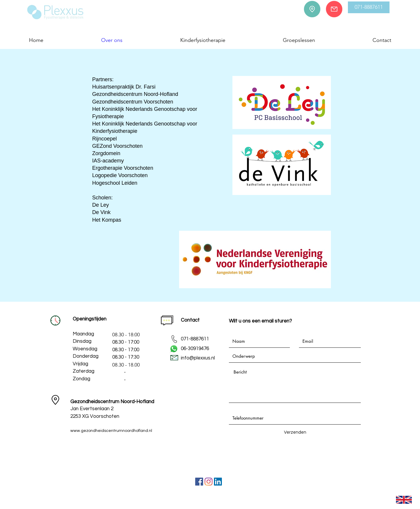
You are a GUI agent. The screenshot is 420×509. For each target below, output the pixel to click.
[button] (369, 7)
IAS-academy (108, 161)
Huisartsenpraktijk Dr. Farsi (124, 87)
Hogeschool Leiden (115, 183)
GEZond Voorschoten (118, 146)
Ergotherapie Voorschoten (123, 168)
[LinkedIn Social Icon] (218, 482)
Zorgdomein (106, 153)
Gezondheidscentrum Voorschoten (133, 102)
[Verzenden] (295, 432)
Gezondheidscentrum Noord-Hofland (135, 94)
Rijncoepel (105, 139)
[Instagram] (209, 482)
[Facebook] (199, 482)
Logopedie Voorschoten (120, 175)
